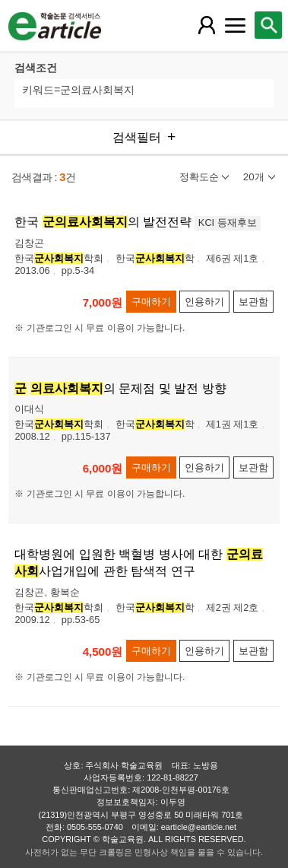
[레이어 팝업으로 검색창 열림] (268, 25)
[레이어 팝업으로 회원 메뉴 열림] (207, 25)
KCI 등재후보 (228, 223)
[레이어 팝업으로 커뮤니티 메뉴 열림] (236, 25)
